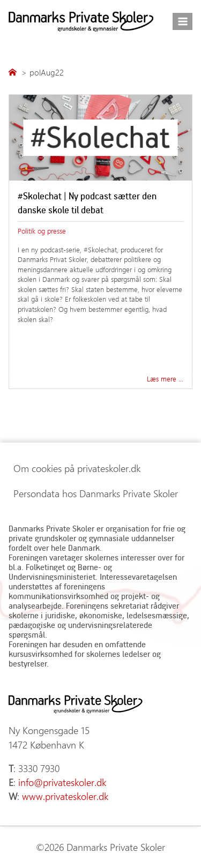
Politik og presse (42, 231)
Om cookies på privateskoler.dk (77, 468)
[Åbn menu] (183, 21)
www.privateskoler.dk (65, 796)
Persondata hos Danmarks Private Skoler (96, 493)
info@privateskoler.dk (62, 782)
